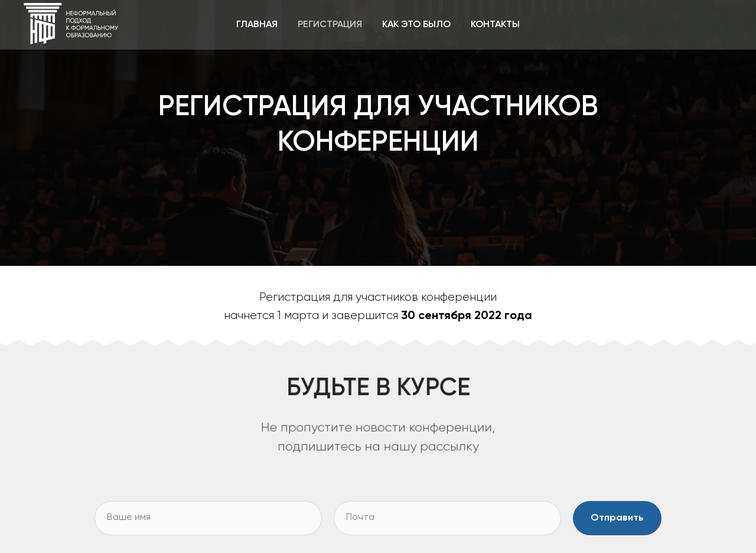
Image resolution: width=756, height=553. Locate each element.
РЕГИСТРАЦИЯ (330, 25)
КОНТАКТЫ (495, 25)
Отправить (617, 518)
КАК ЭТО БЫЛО (416, 25)
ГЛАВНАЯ (257, 25)
